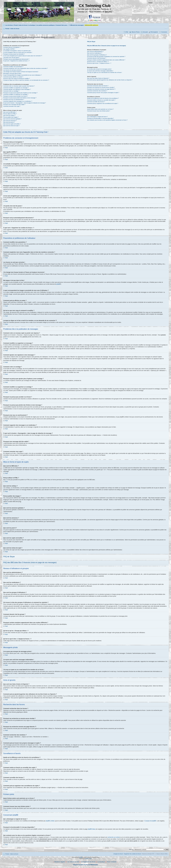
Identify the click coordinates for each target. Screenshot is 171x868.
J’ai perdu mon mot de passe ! (11, 57)
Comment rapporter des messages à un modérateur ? (18, 101)
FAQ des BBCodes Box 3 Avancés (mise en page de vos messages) (106, 46)
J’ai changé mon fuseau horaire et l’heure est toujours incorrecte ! (21, 72)
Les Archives (9, 25)
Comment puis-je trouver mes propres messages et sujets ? (103, 93)
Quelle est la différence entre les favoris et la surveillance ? (103, 98)
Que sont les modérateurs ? (95, 53)
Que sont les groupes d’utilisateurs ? (97, 55)
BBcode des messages (77, 25)
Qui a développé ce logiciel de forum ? (97, 117)
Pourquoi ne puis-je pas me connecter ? (14, 54)
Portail (16, 25)
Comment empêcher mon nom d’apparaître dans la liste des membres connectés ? (26, 68)
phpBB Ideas (92, 829)
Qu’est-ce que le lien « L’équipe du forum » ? (99, 63)
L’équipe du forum (118, 854)
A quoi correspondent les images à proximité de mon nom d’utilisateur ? (22, 75)
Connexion (164, 32)
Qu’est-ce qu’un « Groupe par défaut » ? (98, 62)
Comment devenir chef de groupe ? (97, 58)
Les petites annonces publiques (45, 25)
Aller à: (131, 849)
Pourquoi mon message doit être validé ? (14, 105)
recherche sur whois (114, 837)
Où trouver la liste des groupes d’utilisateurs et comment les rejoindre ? (106, 56)
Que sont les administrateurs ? (95, 51)
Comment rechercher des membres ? (97, 91)
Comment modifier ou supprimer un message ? (16, 88)
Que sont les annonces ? (10, 121)
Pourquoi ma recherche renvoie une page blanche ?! (101, 89)
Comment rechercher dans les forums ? (98, 86)
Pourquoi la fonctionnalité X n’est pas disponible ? (100, 118)
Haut (6, 148)
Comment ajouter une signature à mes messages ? (17, 89)
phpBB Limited (50, 821)
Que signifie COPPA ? (9, 49)
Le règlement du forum (88, 862)
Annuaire (145, 32)
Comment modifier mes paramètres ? (13, 67)
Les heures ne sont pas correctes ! (13, 70)
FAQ (127, 32)
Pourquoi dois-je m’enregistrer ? (12, 47)
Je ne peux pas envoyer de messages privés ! (99, 69)
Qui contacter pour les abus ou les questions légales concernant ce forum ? (107, 120)
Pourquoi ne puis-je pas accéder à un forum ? (16, 96)
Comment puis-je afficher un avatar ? (13, 77)
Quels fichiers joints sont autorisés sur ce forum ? (100, 109)
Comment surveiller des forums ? (96, 102)
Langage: (151, 3)
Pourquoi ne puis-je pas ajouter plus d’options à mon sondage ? (20, 93)
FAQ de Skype (91, 42)
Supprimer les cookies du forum (133, 854)
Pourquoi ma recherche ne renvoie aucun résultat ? (101, 87)
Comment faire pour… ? (63, 25)
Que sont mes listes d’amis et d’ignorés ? (98, 78)
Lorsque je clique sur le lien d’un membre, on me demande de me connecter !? (26, 80)
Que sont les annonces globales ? (12, 119)
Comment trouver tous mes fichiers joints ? (99, 111)
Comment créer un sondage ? (11, 91)
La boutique (32, 25)
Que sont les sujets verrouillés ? (12, 124)
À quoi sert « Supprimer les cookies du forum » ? (16, 61)
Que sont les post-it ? (9, 122)
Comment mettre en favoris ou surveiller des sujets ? (101, 100)
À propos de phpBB (150, 821)
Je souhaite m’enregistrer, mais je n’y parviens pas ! (17, 51)
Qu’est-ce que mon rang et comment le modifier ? (17, 78)
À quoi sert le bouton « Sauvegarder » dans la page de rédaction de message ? (25, 103)
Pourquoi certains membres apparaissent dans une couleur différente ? (106, 60)
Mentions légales (60, 862)
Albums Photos (136, 32)
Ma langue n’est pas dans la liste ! (12, 73)
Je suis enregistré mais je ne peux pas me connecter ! (18, 52)
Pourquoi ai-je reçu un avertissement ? (14, 99)
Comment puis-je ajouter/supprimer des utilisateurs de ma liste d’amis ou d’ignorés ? (110, 80)
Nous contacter (112, 862)
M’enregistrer (154, 32)
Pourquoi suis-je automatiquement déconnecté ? (16, 59)
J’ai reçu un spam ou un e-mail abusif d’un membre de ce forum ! (105, 72)
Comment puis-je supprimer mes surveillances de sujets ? (103, 103)
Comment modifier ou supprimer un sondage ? (16, 94)
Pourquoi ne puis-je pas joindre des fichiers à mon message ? (20, 98)
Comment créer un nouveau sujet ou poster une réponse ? (19, 86)
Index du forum (23, 25)
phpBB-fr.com (88, 859)
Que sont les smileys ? (9, 115)
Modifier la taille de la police (166, 28)
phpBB (58, 284)
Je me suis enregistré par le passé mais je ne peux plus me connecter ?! (23, 56)
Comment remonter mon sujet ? (12, 106)
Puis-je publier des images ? (11, 117)
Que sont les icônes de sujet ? (11, 126)
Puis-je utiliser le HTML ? (10, 114)
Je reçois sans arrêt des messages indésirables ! (100, 71)
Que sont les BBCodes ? (10, 112)
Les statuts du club (73, 862)
